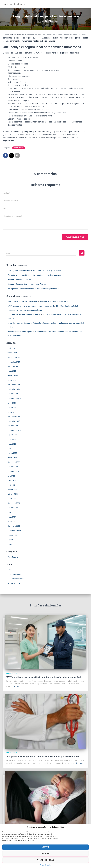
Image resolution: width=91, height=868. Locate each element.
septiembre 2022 (14, 471)
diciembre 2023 (14, 417)
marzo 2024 (12, 408)
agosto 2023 (12, 435)
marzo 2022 (12, 490)
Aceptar (45, 847)
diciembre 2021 (14, 503)
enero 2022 (12, 499)
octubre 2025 (13, 367)
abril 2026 (11, 348)
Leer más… (17, 686)
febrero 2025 (13, 376)
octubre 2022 (13, 467)
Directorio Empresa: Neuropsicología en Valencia (27, 284)
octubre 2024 (13, 394)
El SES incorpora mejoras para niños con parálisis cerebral (31, 306)
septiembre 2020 (14, 531)
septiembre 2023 (14, 430)
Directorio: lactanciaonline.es (19, 280)
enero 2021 (12, 522)
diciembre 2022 (14, 462)
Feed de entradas (14, 574)
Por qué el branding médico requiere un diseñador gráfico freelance (34, 275)
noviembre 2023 (14, 421)
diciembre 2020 (14, 526)
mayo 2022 (12, 480)
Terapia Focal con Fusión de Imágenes (23, 301)
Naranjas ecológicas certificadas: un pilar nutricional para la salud (34, 289)
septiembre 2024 (14, 398)
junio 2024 (12, 403)
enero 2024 (12, 412)
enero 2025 (12, 380)
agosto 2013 (12, 544)
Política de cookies (46, 865)
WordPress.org (14, 583)
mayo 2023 (12, 444)
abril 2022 (11, 485)
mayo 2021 (12, 517)
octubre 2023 (13, 426)
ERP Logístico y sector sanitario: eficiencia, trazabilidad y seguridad (34, 271)
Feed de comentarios (16, 579)
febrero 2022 (13, 494)
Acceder (11, 570)
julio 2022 (11, 476)
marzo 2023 (12, 453)
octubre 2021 (13, 508)
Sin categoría (19, 148)
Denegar (45, 854)
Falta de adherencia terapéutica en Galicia (24, 314)
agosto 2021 (12, 512)
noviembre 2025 (14, 362)
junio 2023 (12, 439)
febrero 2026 (13, 353)
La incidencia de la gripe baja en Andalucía (24, 323)
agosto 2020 (12, 535)
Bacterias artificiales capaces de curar (55, 301)
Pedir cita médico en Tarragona (20, 332)
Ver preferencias (45, 860)
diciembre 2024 (14, 385)
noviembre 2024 (14, 389)
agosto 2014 (12, 540)
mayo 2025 (12, 371)
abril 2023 (11, 449)
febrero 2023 (13, 458)
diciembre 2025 (14, 357)
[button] (87, 827)
